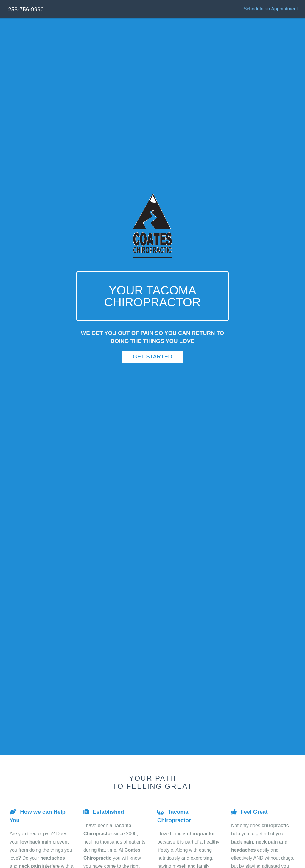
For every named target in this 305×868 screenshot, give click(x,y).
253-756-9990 (26, 9)
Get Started (152, 357)
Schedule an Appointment (271, 9)
